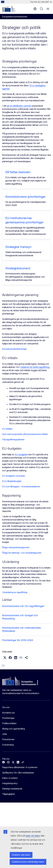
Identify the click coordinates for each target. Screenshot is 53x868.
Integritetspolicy (10, 783)
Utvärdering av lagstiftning (15, 592)
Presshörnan (8, 739)
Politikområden (9, 723)
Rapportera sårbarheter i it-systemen (20, 767)
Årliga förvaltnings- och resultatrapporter (22, 553)
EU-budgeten (21, 454)
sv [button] (35, 9)
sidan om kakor (33, 836)
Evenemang (8, 745)
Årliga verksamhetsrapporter (16, 547)
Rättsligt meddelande (12, 789)
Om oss (6, 707)
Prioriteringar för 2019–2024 (18, 640)
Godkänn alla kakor (21, 855)
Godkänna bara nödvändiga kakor (28, 862)
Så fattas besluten (18, 172)
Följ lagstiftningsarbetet (13, 439)
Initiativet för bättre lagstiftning (35, 367)
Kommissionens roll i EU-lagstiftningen (23, 606)
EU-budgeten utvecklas (14, 476)
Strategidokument (18, 268)
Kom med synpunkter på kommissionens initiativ (25, 434)
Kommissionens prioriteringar (25, 197)
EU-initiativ (7, 429)
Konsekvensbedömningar (14, 349)
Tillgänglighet (8, 794)
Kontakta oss (9, 713)
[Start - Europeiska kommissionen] (9, 9)
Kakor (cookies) (10, 778)
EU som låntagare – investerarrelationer (21, 486)
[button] (5, 658)
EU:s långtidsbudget (12, 481)
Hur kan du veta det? (41, 2)
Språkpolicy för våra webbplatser (18, 773)
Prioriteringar (8, 718)
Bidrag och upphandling (13, 729)
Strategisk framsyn (18, 247)
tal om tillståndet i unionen (19, 106)
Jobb (5, 734)
